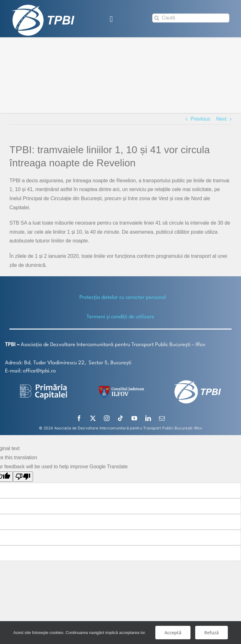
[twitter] (93, 418)
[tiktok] (120, 418)
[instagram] (107, 418)
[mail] (162, 418)
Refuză (212, 633)
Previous (200, 119)
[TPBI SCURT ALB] (43, 7)
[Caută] (191, 18)
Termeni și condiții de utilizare (120, 317)
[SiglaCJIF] (120, 387)
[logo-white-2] (44, 386)
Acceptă (173, 633)
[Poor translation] (23, 476)
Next (221, 119)
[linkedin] (148, 418)
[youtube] (134, 418)
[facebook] (79, 418)
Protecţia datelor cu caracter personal (123, 297)
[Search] (157, 18)
